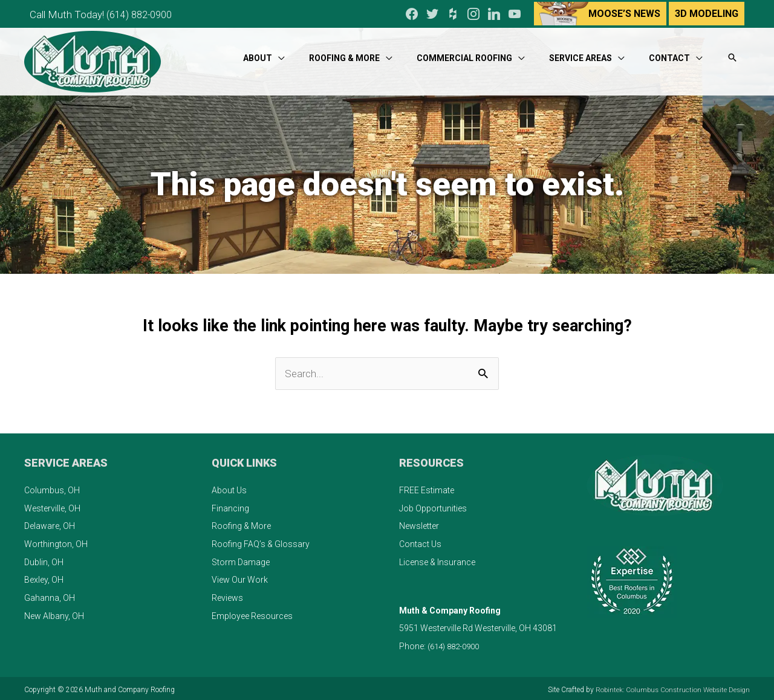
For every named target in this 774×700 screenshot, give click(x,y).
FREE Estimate (427, 488)
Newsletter (419, 523)
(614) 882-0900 (146, 12)
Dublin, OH (44, 559)
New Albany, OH (54, 613)
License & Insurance (437, 559)
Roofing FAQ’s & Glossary (261, 542)
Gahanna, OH (50, 595)
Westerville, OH (52, 505)
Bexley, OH (44, 577)
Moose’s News (624, 12)
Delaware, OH (50, 523)
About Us (229, 488)
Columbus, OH (52, 488)
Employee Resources (252, 613)
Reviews (227, 595)
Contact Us (420, 542)
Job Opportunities (433, 505)
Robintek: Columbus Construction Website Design (670, 687)
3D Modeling (707, 12)
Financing (230, 505)
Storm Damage (241, 559)
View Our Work (240, 577)
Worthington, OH (56, 542)
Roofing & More (241, 523)
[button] (732, 53)
